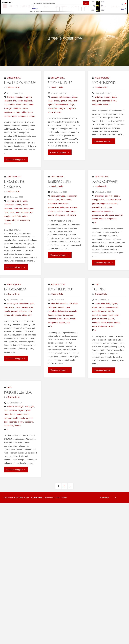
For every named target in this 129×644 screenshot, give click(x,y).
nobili (117, 315)
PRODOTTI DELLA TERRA (18, 392)
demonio (8, 101)
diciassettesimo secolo (67, 311)
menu (101, 307)
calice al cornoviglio (16, 407)
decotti (51, 200)
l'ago (7, 414)
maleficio (17, 108)
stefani (117, 323)
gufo (32, 304)
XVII (68, 323)
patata (26, 414)
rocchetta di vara (62, 105)
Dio (15, 101)
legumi (114, 304)
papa (12, 212)
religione (23, 311)
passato (15, 311)
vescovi (8, 224)
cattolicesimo (65, 97)
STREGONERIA (14, 78)
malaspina (97, 101)
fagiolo (21, 410)
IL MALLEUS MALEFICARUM (20, 83)
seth (30, 311)
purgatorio (97, 215)
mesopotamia (27, 307)
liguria (51, 105)
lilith (6, 307)
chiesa (75, 97)
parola (7, 311)
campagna (30, 407)
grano (28, 410)
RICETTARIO (99, 289)
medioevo (53, 203)
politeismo (64, 207)
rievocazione (68, 315)
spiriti (111, 215)
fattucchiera (24, 304)
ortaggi (19, 414)
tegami (62, 323)
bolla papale (22, 201)
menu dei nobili (111, 307)
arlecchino (99, 196)
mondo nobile (107, 315)
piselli (15, 418)
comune (107, 97)
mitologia (96, 207)
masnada (113, 203)
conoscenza (72, 196)
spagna (8, 220)
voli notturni (71, 215)
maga (12, 307)
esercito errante (114, 200)
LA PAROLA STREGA (15, 289)
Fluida (112, 497)
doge (51, 101)
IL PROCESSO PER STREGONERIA (14, 184)
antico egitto (12, 304)
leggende (104, 203)
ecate (104, 200)
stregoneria (23, 116)
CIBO (97, 284)
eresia (20, 101)
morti (103, 207)
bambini (11, 97)
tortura (32, 116)
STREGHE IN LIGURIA (60, 83)
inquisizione (9, 105)
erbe (57, 200)
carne (97, 304)
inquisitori (28, 101)
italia (6, 212)
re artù (105, 215)
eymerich (8, 209)
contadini (13, 410)
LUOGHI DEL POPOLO (61, 289)
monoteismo (63, 203)
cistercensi (9, 205)
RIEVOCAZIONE (102, 78)
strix (30, 315)
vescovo (58, 112)
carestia (19, 97)
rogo (18, 112)
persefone (108, 211)
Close (122, 4)
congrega (28, 97)
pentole (58, 315)
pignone (8, 418)
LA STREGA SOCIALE (59, 181)
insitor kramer (22, 105)
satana (7, 116)
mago (18, 307)
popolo (111, 319)
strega (14, 116)
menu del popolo (99, 311)
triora (51, 112)
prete (18, 212)
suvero (106, 105)
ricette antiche (107, 323)
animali (61, 307)
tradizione (102, 326)
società (60, 211)
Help (123, 9)
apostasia (11, 201)
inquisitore (18, 209)
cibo (103, 304)
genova (64, 101)
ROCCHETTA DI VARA (104, 83)
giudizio (96, 203)
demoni (18, 205)
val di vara (9, 426)
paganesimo (54, 207)
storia (66, 319)
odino (109, 207)
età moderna (66, 200)
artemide (109, 196)
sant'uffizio (53, 108)
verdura (111, 326)
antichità (99, 97)
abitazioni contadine (60, 304)
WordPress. (121, 497)
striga (25, 315)
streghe (62, 108)
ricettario (96, 323)
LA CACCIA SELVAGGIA (105, 181)
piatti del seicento (100, 319)
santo (30, 112)
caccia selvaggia (58, 196)
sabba (24, 112)
